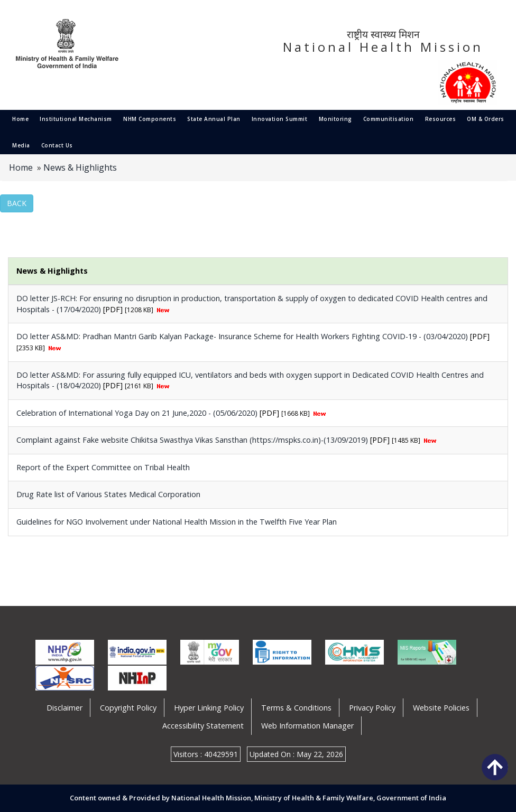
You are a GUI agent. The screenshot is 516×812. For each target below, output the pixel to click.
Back (17, 203)
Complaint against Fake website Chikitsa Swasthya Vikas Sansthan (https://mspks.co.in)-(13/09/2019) (193, 440)
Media (21, 145)
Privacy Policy (372, 708)
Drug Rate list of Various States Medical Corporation (108, 494)
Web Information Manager (307, 726)
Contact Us (57, 145)
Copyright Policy (128, 708)
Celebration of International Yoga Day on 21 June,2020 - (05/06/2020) (138, 413)
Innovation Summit (280, 119)
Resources (441, 119)
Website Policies (441, 708)
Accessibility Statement (203, 726)
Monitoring (335, 119)
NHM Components (150, 119)
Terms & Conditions (296, 708)
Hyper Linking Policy (209, 708)
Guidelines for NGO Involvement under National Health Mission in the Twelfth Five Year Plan (177, 522)
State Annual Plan (214, 119)
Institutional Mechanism (76, 119)
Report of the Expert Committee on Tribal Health (103, 467)
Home (20, 119)
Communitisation (389, 119)
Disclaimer (64, 708)
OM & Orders (486, 119)
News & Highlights (80, 167)
